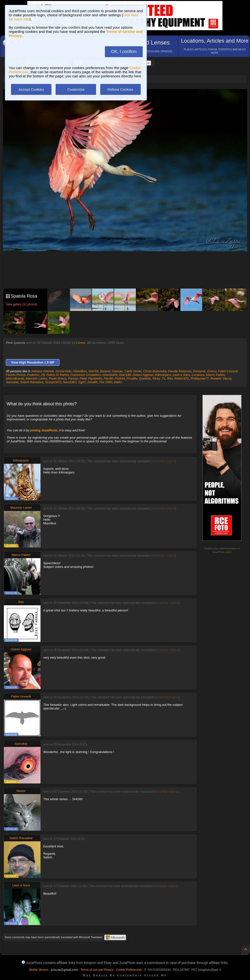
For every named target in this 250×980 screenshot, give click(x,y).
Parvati (73, 378)
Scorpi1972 (53, 382)
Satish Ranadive (32, 382)
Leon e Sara (181, 375)
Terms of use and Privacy (97, 970)
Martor (21, 791)
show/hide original (163, 461)
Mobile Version (39, 970)
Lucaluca (198, 375)
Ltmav (81, 343)
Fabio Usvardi (228, 371)
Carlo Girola (133, 371)
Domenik (199, 371)
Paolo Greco (58, 378)
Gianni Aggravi (143, 375)
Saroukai (12, 382)
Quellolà (145, 378)
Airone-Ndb (63, 371)
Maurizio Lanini (36, 378)
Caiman (117, 371)
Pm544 (120, 378)
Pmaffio (132, 378)
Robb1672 (181, 378)
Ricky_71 (159, 378)
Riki (170, 378)
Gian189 (125, 375)
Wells (118, 382)
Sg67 (82, 382)
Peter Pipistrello (91, 378)
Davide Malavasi (180, 371)
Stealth (92, 382)
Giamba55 (110, 375)
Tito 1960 (106, 382)
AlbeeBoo (80, 371)
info (229, 552)
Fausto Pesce (16, 375)
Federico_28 (36, 375)
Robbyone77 (200, 378)
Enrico (212, 371)
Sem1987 (70, 382)
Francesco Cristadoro (86, 375)
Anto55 (93, 371)
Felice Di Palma (57, 375)
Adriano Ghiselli (43, 371)
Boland (105, 371)
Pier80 (108, 378)
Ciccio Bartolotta (155, 371)
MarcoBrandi (15, 378)
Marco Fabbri (215, 375)
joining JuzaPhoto (44, 430)
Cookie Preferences (129, 970)
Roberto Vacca (221, 378)
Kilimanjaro (163, 375)
